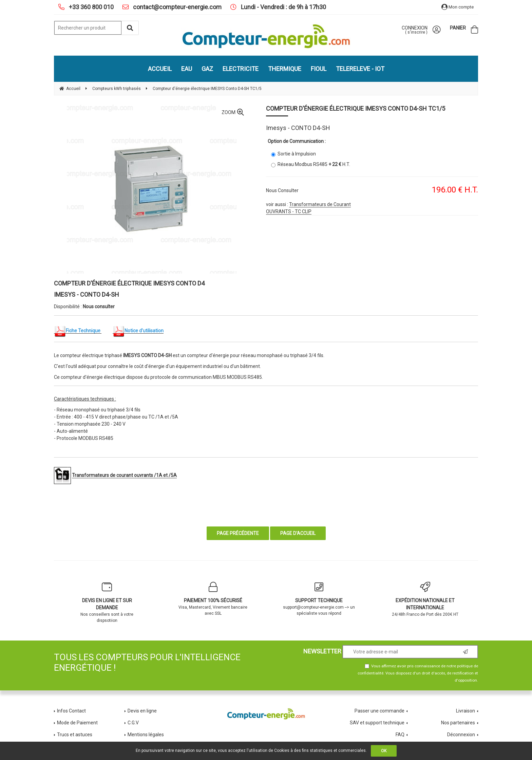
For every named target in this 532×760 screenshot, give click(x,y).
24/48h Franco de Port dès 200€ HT (425, 599)
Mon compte (458, 7)
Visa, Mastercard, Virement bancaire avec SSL (213, 599)
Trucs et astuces (75, 735)
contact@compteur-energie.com (177, 7)
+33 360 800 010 (91, 7)
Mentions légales (146, 735)
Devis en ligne (142, 711)
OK (384, 751)
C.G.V (133, 723)
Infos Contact (71, 711)
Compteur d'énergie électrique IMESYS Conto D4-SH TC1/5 (356, 108)
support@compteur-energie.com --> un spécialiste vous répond (319, 599)
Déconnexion (461, 735)
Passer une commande (379, 711)
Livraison (465, 711)
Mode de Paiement (77, 723)
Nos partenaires (458, 723)
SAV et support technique (377, 723)
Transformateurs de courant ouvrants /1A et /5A (124, 475)
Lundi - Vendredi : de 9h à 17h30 (283, 7)
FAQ (400, 735)
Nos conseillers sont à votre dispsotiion (107, 602)
